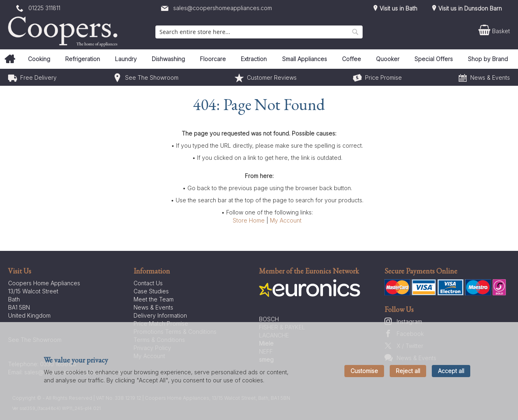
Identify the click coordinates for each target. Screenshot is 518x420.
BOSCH (269, 319)
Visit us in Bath (398, 8)
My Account (286, 220)
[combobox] (259, 32)
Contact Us (148, 283)
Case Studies (151, 291)
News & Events (490, 77)
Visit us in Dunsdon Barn (469, 8)
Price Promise (383, 77)
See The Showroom (152, 77)
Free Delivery (38, 77)
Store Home (249, 220)
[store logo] (65, 32)
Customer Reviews (272, 77)
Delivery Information (160, 315)
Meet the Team (154, 299)
